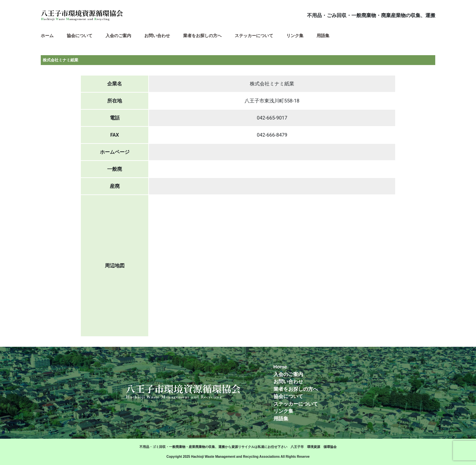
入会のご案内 (288, 374)
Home (280, 367)
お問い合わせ (288, 381)
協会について (288, 396)
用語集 (281, 419)
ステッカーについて (296, 404)
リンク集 (283, 411)
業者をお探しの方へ (296, 389)
